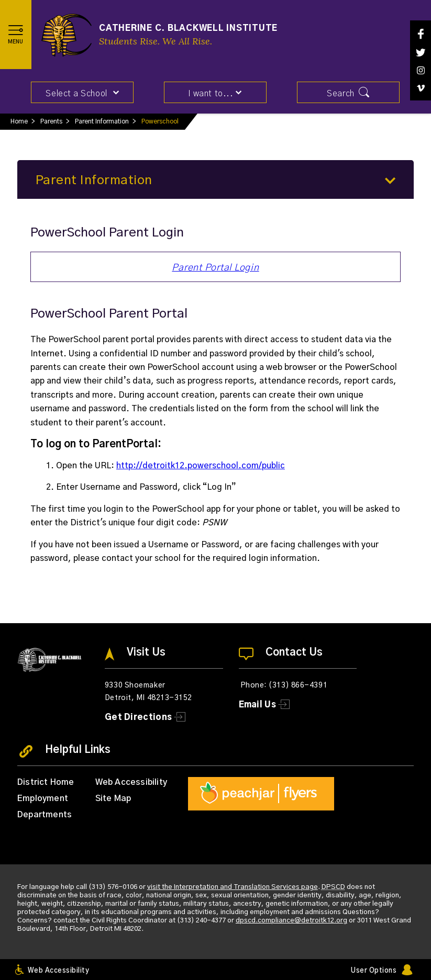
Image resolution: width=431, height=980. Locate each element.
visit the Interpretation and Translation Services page (233, 887)
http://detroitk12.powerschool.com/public (201, 466)
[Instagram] (421, 70)
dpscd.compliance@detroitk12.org (291, 921)
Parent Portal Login (215, 268)
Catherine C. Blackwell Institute (188, 28)
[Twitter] (421, 53)
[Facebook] (421, 34)
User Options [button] (374, 971)
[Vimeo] (421, 88)
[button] (16, 35)
